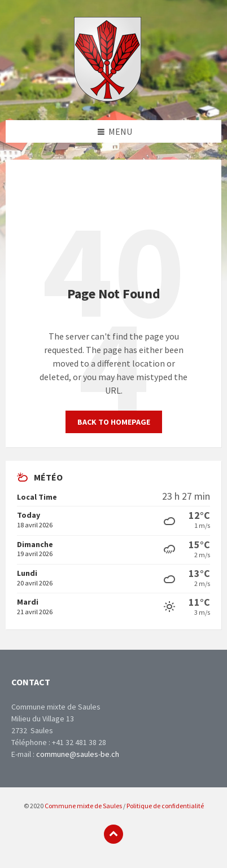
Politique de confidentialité (165, 806)
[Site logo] (108, 98)
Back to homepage (114, 422)
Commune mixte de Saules (83, 806)
